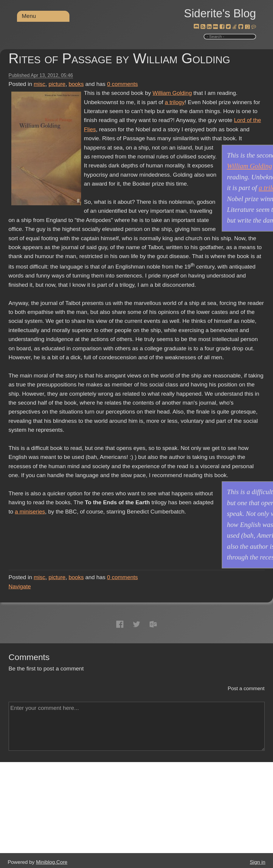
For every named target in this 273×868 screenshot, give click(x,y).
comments (122, 84)
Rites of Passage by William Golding (120, 58)
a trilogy (175, 102)
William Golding (172, 93)
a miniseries (30, 512)
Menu (29, 16)
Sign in (258, 862)
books (76, 84)
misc (39, 84)
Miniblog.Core (52, 862)
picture (57, 84)
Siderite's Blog (220, 13)
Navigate (20, 586)
